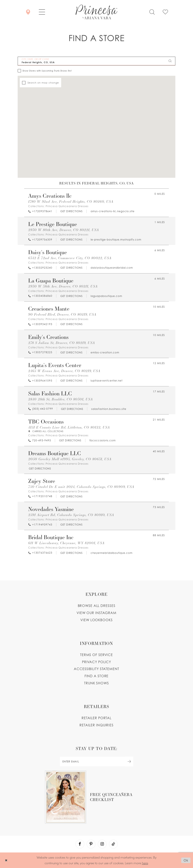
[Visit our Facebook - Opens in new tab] (80, 844)
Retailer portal (96, 718)
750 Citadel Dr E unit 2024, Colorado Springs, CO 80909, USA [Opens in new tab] (81, 487)
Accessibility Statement (96, 669)
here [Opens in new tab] (145, 863)
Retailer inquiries (96, 725)
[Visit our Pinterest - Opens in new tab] (91, 844)
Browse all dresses (97, 606)
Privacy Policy (96, 662)
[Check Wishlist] (165, 12)
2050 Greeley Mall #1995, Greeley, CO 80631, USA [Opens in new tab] (70, 459)
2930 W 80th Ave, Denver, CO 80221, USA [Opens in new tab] (63, 230)
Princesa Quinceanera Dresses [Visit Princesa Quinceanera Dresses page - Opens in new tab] (67, 206)
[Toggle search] (152, 12)
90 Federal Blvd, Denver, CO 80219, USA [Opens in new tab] (62, 314)
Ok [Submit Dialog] (186, 860)
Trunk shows (96, 683)
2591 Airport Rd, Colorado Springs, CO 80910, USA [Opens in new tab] (71, 515)
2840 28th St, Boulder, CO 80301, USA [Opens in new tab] (60, 399)
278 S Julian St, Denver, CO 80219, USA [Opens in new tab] (61, 343)
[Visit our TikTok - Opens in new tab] (113, 844)
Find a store (97, 676)
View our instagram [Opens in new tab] (96, 613)
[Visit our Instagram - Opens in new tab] (102, 844)
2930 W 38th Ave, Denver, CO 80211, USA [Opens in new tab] (63, 286)
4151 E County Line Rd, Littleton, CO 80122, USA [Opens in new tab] (69, 427)
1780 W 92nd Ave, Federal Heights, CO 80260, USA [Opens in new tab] (71, 201)
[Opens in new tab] (71, 211)
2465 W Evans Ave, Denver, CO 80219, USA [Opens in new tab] (64, 371)
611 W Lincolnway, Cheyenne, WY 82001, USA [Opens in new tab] (66, 543)
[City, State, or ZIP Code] (96, 61)
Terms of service (96, 655)
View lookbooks (96, 620)
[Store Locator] (28, 12)
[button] (42, 12)
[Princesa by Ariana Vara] (96, 12)
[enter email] (96, 761)
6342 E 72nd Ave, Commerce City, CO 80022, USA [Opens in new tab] (70, 258)
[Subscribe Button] (129, 761)
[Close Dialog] (6, 860)
